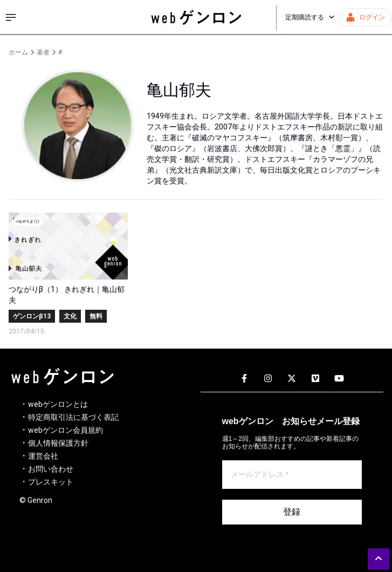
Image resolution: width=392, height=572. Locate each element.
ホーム (18, 52)
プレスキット (51, 482)
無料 (96, 316)
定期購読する (310, 17)
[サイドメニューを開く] (11, 17)
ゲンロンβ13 (32, 316)
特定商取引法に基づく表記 (73, 417)
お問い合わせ (51, 469)
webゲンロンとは (58, 404)
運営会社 (43, 456)
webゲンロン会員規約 (66, 430)
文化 (70, 316)
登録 (292, 512)
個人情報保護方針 (58, 443)
